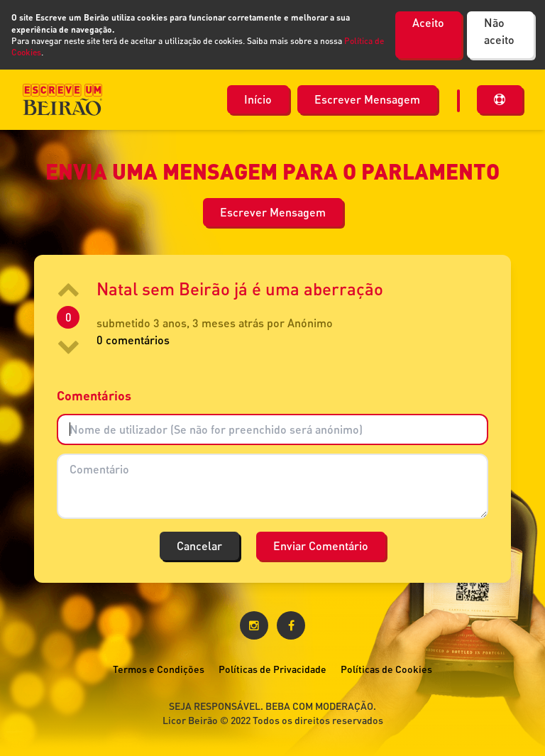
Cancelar (199, 546)
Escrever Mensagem (367, 99)
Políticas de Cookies (386, 669)
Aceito (428, 22)
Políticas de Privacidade (272, 669)
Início (258, 99)
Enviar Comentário (321, 546)
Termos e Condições (159, 669)
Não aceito (499, 31)
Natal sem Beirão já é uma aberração (240, 289)
